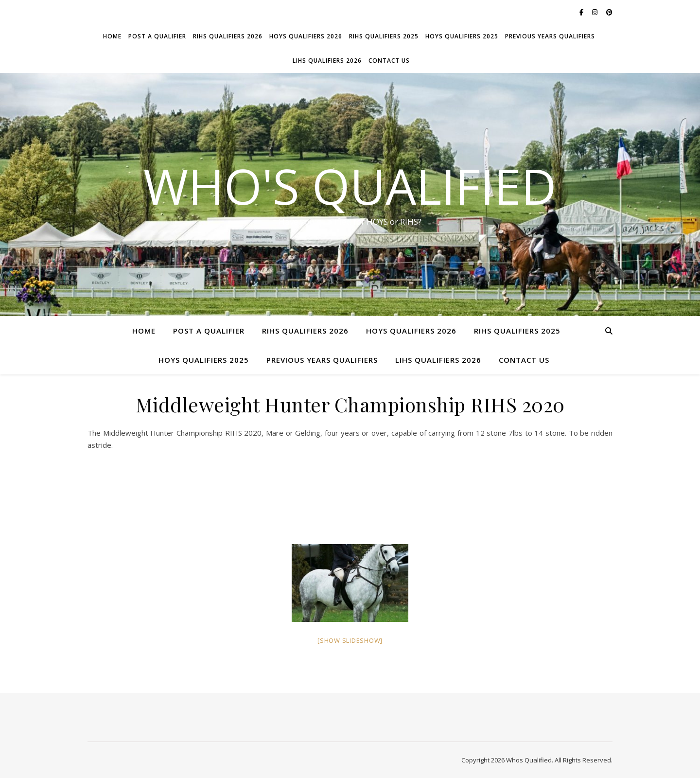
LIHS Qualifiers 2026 (327, 61)
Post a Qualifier (157, 36)
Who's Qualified (350, 186)
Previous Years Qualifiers (550, 36)
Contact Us (389, 61)
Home (112, 36)
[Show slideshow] (350, 640)
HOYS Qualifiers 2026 (306, 36)
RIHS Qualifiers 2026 (228, 36)
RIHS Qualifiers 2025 (384, 36)
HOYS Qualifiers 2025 (462, 36)
